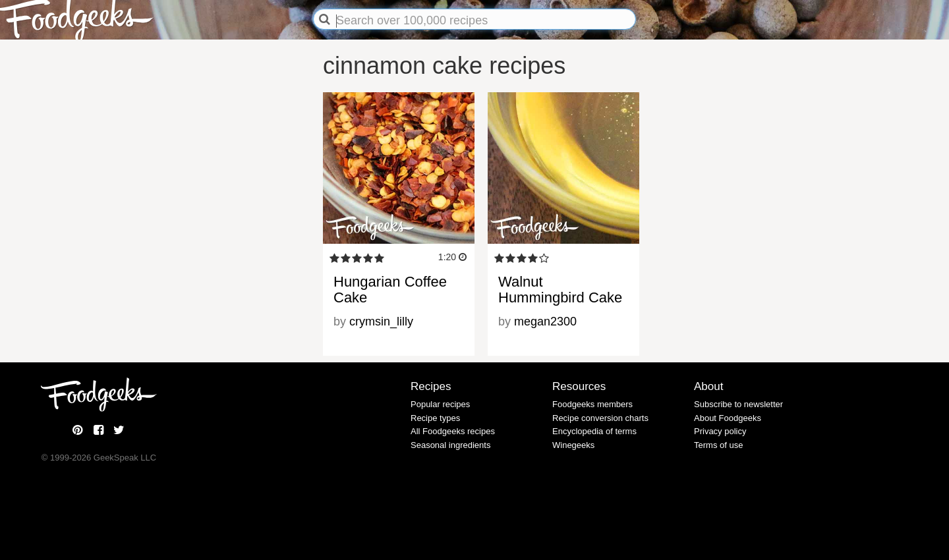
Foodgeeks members (592, 404)
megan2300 (545, 322)
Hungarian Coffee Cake (390, 290)
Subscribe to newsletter (738, 404)
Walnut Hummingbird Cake (560, 290)
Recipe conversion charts (600, 418)
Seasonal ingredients (450, 445)
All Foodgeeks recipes (453, 431)
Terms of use (718, 445)
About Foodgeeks (728, 418)
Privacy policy (720, 431)
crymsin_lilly (381, 322)
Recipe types (435, 418)
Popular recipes (440, 404)
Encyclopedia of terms (594, 431)
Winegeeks (573, 445)
